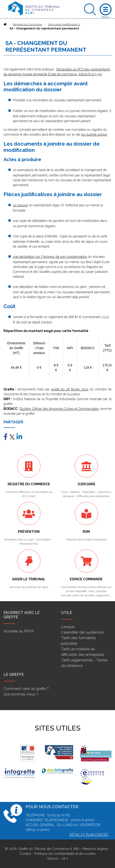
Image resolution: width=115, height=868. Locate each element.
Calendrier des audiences (82, 632)
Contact (25, 854)
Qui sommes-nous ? (21, 694)
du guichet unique (94, 134)
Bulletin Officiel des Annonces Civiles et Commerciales (59, 409)
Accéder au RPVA (19, 631)
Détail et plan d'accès (89, 835)
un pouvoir (20, 205)
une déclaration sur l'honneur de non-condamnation (50, 257)
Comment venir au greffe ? (26, 689)
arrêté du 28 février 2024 (70, 389)
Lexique (68, 627)
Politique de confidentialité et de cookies (65, 854)
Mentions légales (95, 849)
